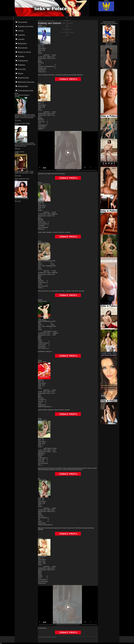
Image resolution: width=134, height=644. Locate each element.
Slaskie (52, 21)
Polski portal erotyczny (44, 21)
